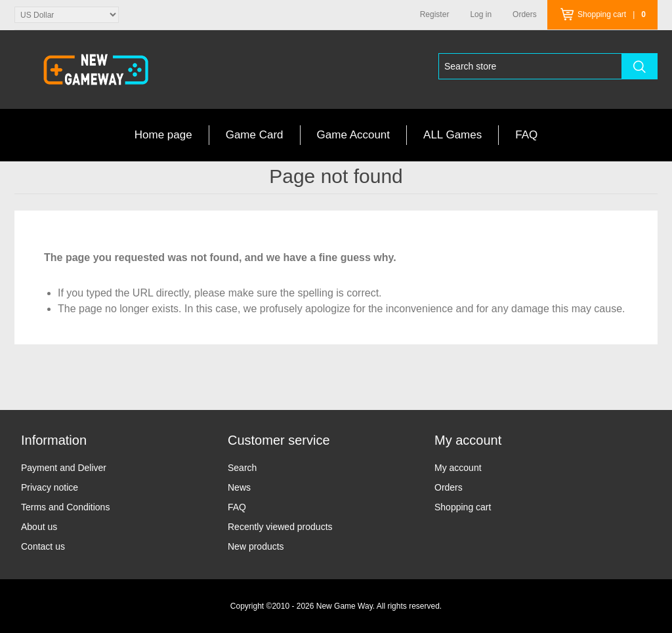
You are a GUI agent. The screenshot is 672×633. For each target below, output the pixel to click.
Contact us (43, 546)
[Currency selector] (67, 15)
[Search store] (530, 66)
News (239, 487)
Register (435, 14)
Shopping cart (463, 507)
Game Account (354, 135)
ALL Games (452, 135)
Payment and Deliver (64, 468)
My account (458, 468)
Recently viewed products (280, 527)
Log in (481, 14)
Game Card (255, 135)
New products (256, 546)
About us (39, 527)
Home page (163, 135)
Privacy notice (50, 487)
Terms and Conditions (65, 507)
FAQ (526, 135)
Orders (449, 487)
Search (242, 468)
